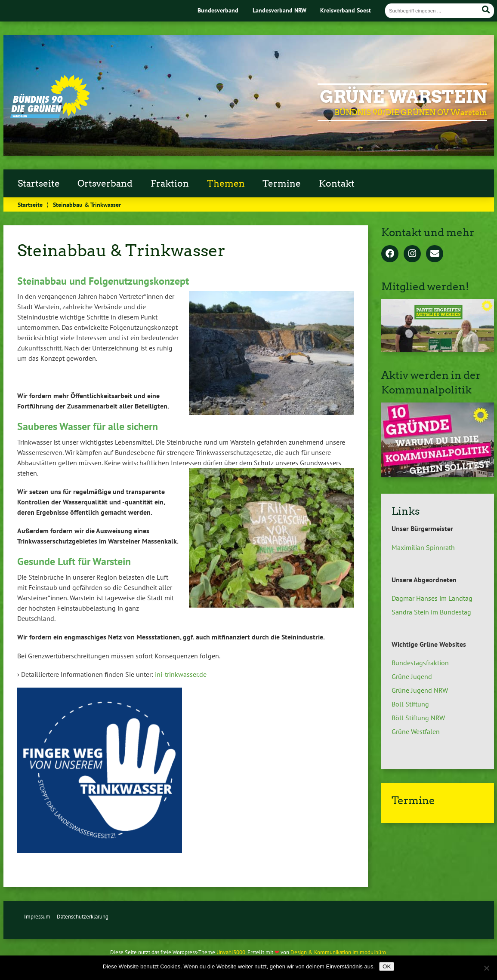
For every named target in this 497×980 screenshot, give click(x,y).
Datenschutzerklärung (83, 917)
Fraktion (170, 184)
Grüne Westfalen (416, 731)
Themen (226, 184)
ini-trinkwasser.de (181, 674)
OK (387, 966)
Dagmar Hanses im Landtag (432, 598)
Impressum (37, 917)
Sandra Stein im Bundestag (431, 612)
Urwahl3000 (231, 952)
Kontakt (337, 184)
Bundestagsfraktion (420, 663)
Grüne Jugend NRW (420, 690)
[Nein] (486, 968)
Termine (282, 184)
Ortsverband (105, 184)
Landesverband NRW (279, 10)
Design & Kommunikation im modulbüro (338, 952)
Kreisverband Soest (346, 10)
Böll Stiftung (410, 704)
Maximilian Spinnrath (423, 547)
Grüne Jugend (412, 676)
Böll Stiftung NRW (418, 718)
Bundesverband (218, 10)
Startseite (39, 184)
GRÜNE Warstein (403, 97)
